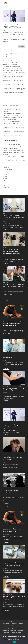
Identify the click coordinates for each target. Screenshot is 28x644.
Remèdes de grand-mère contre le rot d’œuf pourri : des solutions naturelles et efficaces (14, 598)
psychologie (19, 28)
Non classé (6, 183)
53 (6, 300)
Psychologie (19, 632)
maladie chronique (8, 181)
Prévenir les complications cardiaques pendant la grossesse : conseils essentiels (13, 152)
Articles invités (7, 624)
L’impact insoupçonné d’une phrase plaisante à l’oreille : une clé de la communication (12, 123)
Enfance (18, 629)
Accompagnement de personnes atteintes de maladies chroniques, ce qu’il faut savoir (13, 458)
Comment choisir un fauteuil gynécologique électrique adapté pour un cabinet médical (14, 217)
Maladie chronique (8, 630)
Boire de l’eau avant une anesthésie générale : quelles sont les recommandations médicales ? (14, 110)
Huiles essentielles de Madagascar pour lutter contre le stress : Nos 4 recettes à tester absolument (13, 251)
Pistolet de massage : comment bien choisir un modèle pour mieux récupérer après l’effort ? (14, 55)
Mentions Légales (19, 630)
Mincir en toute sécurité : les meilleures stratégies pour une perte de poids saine (14, 162)
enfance (5, 179)
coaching (5, 176)
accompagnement (7, 170)
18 (6, 614)
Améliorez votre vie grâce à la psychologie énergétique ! (11, 26)
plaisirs (5, 185)
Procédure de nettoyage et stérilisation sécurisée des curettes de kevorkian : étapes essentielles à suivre (14, 72)
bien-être (5, 172)
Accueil (8, 622)
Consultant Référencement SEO (13, 627)
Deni (13, 629)
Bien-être (15, 624)
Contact (8, 629)
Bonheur (21, 624)
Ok (14, 642)
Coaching (13, 625)
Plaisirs (13, 632)
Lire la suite (6, 230)
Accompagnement (16, 622)
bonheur (5, 174)
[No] (26, 639)
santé (4, 190)
